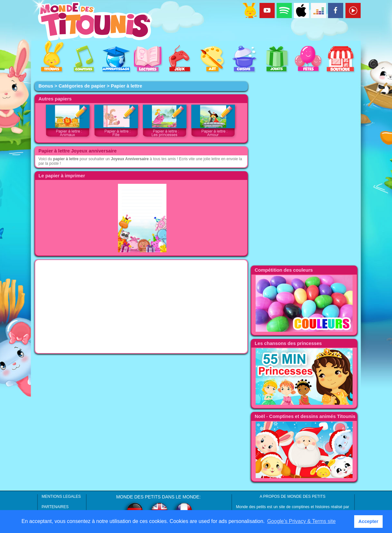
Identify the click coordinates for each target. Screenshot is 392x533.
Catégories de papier (82, 86)
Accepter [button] (368, 521)
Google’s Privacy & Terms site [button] (302, 521)
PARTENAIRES (55, 507)
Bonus (46, 86)
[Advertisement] (141, 307)
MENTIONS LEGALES (61, 496)
